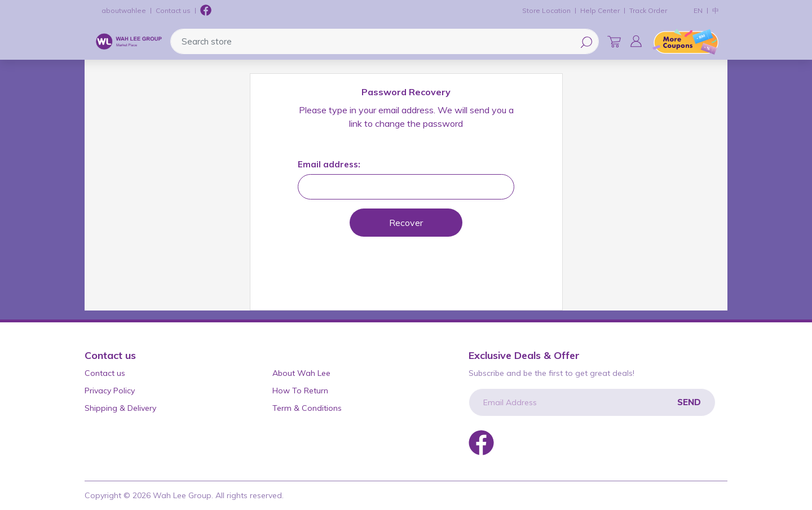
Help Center (600, 10)
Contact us (173, 10)
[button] (636, 41)
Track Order (648, 10)
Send (689, 402)
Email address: (329, 164)
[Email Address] (592, 402)
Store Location (546, 10)
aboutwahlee (124, 10)
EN (698, 10)
